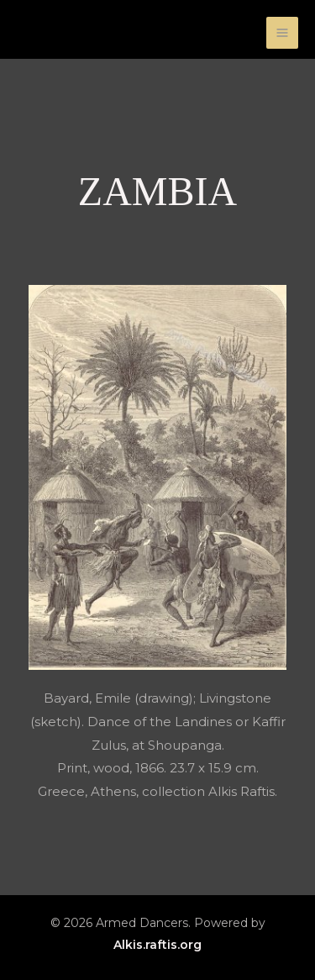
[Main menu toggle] (283, 33)
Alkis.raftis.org (157, 945)
